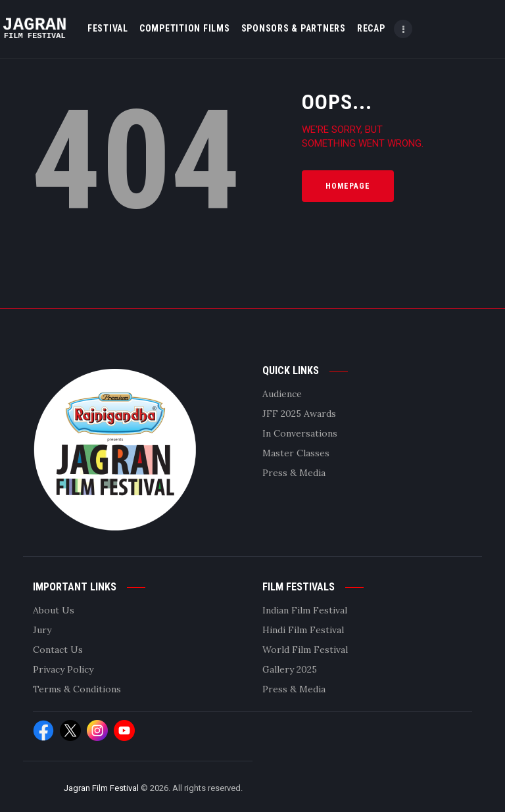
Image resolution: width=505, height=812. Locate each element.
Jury (42, 630)
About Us (54, 610)
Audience (282, 394)
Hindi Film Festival (303, 630)
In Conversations (300, 433)
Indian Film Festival (305, 610)
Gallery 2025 (290, 669)
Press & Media (294, 473)
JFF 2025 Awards (299, 414)
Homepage (348, 186)
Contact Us (58, 650)
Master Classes (296, 453)
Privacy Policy (63, 669)
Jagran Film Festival (101, 788)
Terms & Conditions (77, 689)
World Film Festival (305, 650)
